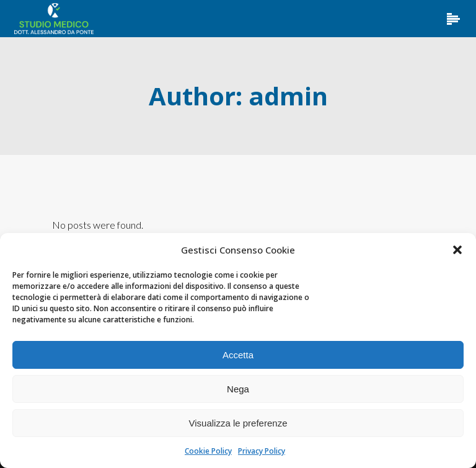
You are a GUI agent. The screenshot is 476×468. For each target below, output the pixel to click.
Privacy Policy (262, 451)
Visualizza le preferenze (238, 423)
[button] (457, 250)
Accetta (238, 355)
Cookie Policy (208, 451)
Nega (238, 389)
